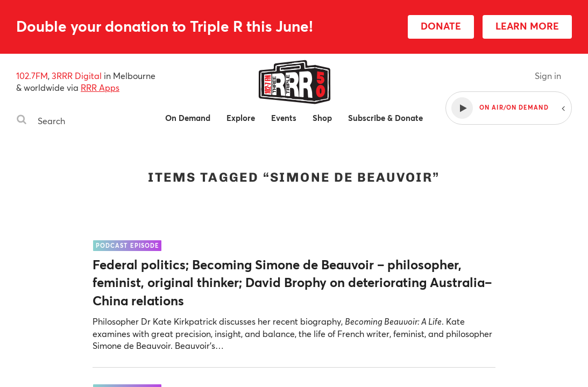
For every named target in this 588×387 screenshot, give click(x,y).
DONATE (441, 26)
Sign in (548, 76)
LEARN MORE (527, 26)
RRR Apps (100, 87)
